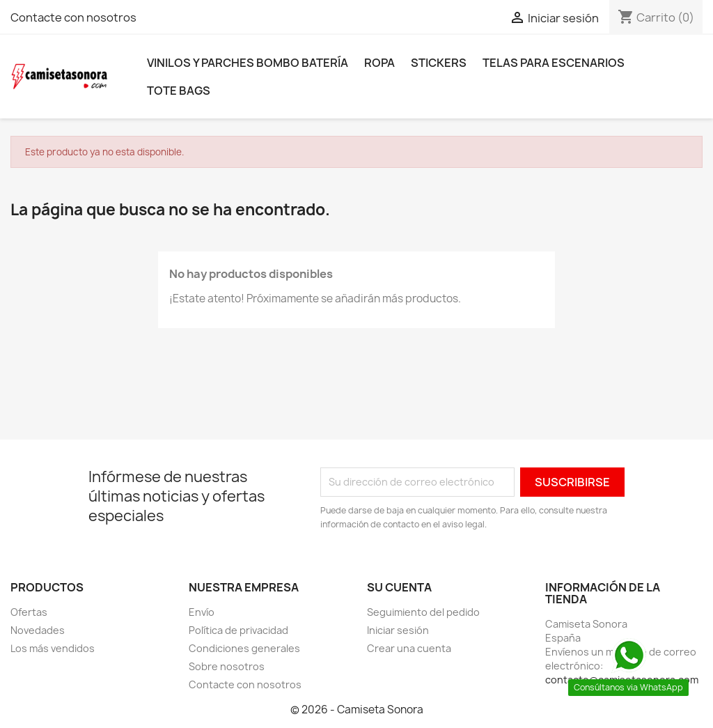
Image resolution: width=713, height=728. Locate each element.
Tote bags (179, 91)
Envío (202, 612)
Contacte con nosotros (73, 17)
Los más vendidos (53, 648)
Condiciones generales (244, 648)
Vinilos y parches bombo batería (248, 63)
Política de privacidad (238, 630)
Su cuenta (399, 587)
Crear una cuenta (409, 648)
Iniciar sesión (398, 630)
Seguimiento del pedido (423, 612)
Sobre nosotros (227, 666)
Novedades (38, 630)
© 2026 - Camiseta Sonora (357, 710)
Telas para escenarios (554, 63)
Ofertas (29, 612)
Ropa (379, 63)
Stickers (439, 63)
